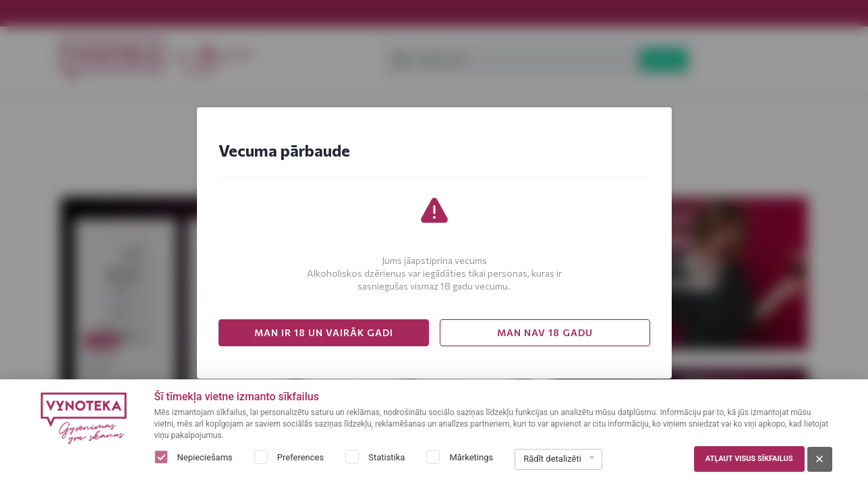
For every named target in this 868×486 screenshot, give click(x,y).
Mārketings (471, 457)
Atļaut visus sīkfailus (749, 459)
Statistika (386, 457)
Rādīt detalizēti (552, 459)
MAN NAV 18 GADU (545, 332)
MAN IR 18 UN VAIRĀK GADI (324, 332)
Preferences (300, 457)
